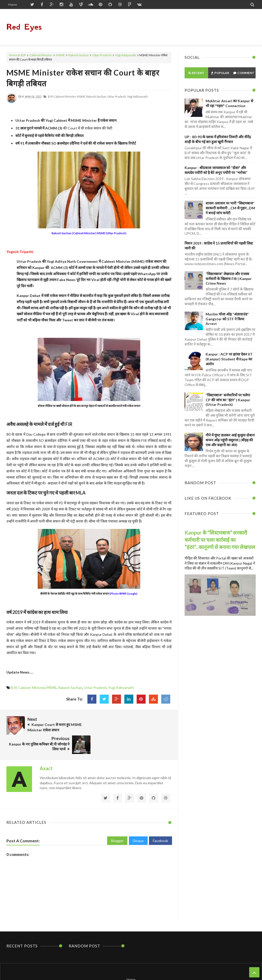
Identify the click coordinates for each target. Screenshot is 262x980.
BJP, (51, 96)
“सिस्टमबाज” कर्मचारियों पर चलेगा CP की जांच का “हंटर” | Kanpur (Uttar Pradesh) (228, 400)
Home (13, 4)
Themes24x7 (180, 966)
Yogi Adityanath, (138, 96)
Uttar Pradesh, (117, 96)
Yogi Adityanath (126, 55)
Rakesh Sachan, (97, 96)
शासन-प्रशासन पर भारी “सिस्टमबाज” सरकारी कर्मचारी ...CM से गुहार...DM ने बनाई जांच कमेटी (230, 208)
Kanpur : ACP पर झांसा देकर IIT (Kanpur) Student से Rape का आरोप (229, 359)
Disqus (138, 820)
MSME (60, 55)
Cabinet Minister (41, 55)
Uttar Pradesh (102, 55)
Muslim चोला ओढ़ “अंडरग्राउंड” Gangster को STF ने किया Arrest (227, 319)
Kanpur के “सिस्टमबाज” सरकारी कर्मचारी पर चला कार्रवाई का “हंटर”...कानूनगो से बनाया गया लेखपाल (220, 540)
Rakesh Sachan (79, 55)
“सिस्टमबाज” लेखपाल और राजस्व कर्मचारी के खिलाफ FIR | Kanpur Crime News (229, 278)
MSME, (81, 96)
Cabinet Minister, (65, 96)
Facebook (160, 820)
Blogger (117, 820)
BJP (23, 55)
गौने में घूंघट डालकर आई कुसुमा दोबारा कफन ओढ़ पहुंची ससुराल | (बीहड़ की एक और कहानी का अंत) (230, 440)
